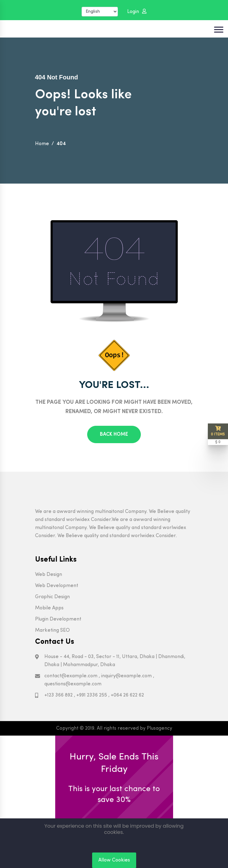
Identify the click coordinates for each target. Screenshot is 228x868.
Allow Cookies (114, 860)
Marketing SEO (52, 630)
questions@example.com (73, 684)
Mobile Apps (49, 608)
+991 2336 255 (92, 695)
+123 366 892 (58, 695)
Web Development (57, 586)
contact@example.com (71, 676)
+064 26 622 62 (127, 695)
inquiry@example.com (126, 676)
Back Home (114, 434)
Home (42, 144)
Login (137, 11)
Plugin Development (58, 619)
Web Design (49, 575)
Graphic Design (52, 597)
